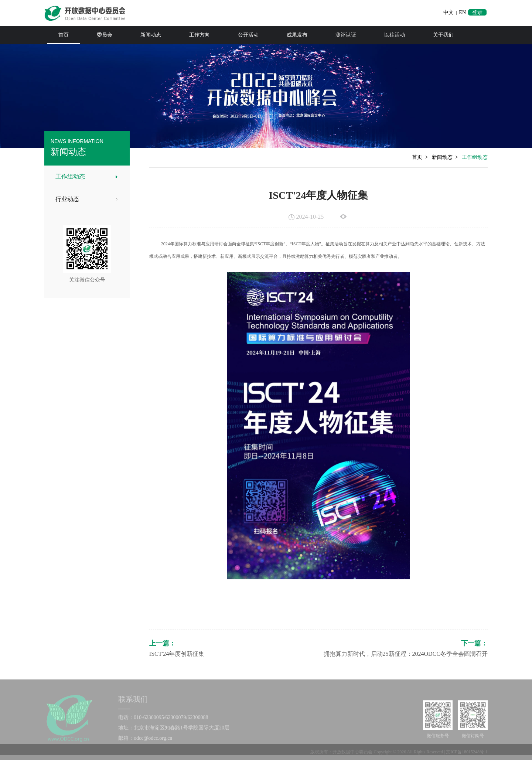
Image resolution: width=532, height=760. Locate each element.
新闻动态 (151, 35)
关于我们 (443, 35)
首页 (64, 35)
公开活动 (248, 35)
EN (462, 12)
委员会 (105, 35)
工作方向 (199, 35)
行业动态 (65, 199)
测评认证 (346, 35)
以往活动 (395, 35)
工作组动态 (68, 176)
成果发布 (297, 35)
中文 (449, 12)
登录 (477, 12)
